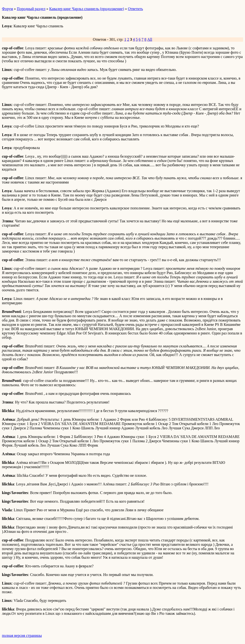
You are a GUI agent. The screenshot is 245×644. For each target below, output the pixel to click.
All (150, 39)
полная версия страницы (22, 635)
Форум (7, 9)
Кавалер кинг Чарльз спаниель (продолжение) (87, 9)
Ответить (136, 9)
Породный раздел (31, 9)
